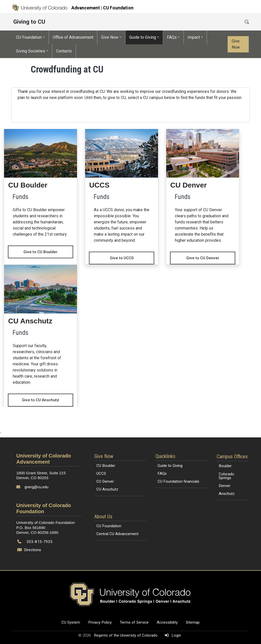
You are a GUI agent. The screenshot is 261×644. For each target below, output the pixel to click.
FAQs (172, 37)
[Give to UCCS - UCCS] (122, 197)
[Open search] (247, 22)
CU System (71, 622)
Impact (194, 37)
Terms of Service (134, 622)
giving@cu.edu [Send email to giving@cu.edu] (36, 487)
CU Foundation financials (178, 481)
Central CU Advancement (117, 534)
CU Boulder (106, 466)
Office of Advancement (73, 37)
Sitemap (193, 622)
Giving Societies (31, 51)
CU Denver (105, 481)
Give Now (110, 37)
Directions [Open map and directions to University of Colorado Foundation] (30, 550)
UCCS (101, 474)
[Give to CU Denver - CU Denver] (203, 197)
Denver (225, 486)
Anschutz (227, 494)
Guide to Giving (143, 37)
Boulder (225, 466)
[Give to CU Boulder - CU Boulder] (41, 194)
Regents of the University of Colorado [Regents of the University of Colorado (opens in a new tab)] (126, 635)
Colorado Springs (226, 476)
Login (172, 635)
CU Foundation (29, 37)
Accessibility (167, 622)
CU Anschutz (107, 489)
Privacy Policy (100, 622)
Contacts (64, 51)
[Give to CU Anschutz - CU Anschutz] (41, 336)
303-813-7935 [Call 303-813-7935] (40, 542)
